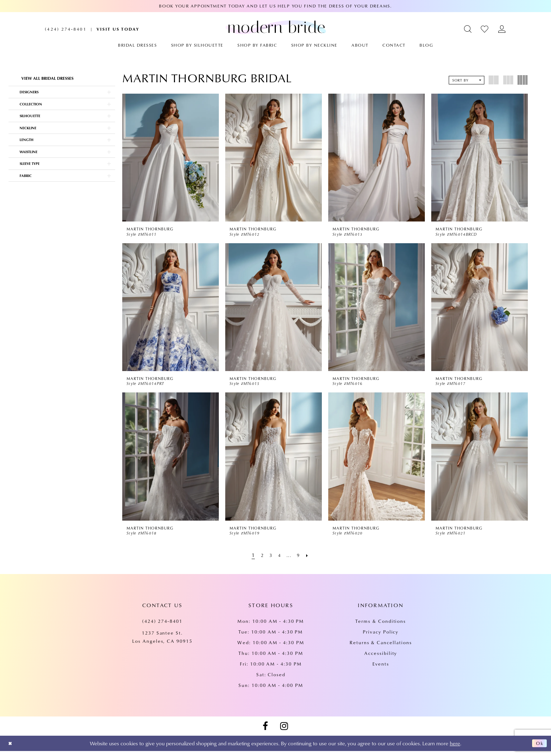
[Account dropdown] (502, 29)
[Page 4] (280, 560)
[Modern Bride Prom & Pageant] (276, 27)
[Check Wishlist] (485, 29)
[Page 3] (270, 560)
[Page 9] (300, 560)
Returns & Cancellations (381, 647)
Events (381, 669)
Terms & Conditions (381, 626)
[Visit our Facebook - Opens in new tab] (265, 731)
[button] (468, 29)
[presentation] (171, 158)
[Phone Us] (66, 29)
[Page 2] (260, 560)
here (455, 748)
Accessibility (381, 658)
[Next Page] (310, 560)
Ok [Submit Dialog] (539, 749)
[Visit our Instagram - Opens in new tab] (284, 731)
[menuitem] (66, 29)
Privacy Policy (381, 637)
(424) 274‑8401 (162, 626)
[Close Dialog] (11, 748)
